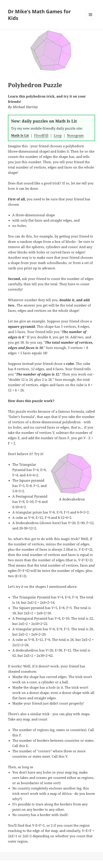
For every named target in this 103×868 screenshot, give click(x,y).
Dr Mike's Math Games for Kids (39, 15)
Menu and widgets (91, 19)
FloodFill (41, 135)
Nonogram (75, 135)
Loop (58, 135)
